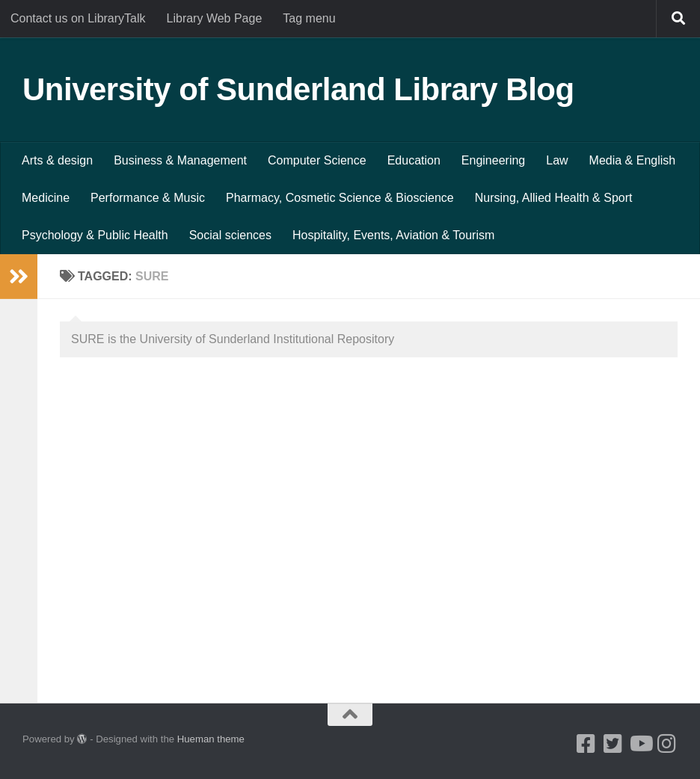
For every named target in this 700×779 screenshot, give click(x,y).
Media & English (633, 160)
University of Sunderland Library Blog (298, 89)
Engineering (493, 160)
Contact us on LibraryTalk (78, 18)
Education (414, 160)
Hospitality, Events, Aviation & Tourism (393, 235)
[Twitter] (613, 744)
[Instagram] (667, 744)
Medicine (46, 198)
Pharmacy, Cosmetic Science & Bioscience (340, 198)
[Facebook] (586, 744)
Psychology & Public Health (95, 235)
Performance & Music (148, 198)
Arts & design (57, 160)
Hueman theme (211, 739)
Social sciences (230, 235)
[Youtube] (640, 744)
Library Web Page (215, 18)
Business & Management (180, 160)
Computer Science (317, 160)
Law (557, 160)
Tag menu (309, 18)
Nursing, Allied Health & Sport (554, 198)
